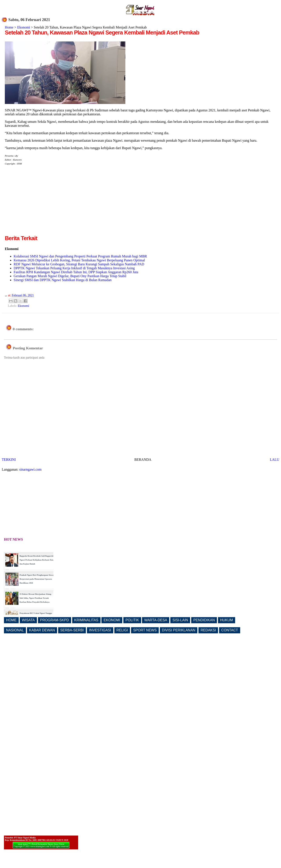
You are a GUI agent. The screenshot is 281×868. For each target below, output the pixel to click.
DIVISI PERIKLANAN (179, 630)
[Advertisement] (42, 204)
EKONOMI (112, 620)
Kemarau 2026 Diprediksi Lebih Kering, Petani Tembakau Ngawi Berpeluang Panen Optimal (79, 260)
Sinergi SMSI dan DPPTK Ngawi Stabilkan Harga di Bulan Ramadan (63, 280)
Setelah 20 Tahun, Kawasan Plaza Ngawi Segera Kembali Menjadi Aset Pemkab (102, 32)
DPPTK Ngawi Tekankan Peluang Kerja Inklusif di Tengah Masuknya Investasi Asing (74, 268)
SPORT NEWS (145, 630)
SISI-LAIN (180, 620)
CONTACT (230, 630)
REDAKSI (208, 630)
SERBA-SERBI (72, 630)
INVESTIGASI (100, 630)
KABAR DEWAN (42, 630)
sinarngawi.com (31, 469)
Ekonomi (24, 27)
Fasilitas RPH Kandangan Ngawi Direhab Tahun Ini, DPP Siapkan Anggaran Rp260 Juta (76, 272)
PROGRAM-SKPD (55, 620)
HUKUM (226, 620)
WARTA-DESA (156, 620)
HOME (11, 620)
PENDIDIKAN (204, 620)
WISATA (28, 620)
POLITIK (132, 620)
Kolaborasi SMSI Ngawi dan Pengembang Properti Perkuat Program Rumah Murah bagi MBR (80, 256)
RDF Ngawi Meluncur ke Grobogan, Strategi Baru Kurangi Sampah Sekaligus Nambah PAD (79, 264)
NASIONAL (15, 630)
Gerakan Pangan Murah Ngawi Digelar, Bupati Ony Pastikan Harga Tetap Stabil (70, 276)
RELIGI (122, 630)
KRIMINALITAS (86, 620)
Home (9, 27)
